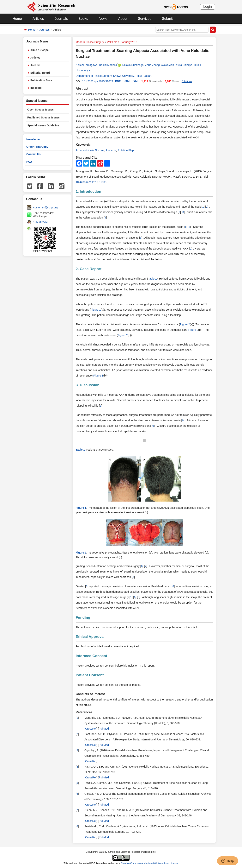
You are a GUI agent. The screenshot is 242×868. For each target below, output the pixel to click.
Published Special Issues (43, 117)
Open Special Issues (40, 110)
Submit (167, 19)
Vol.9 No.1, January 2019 (122, 42)
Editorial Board (40, 73)
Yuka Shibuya (184, 65)
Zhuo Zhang (152, 65)
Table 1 (152, 279)
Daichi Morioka (108, 65)
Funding (83, 617)
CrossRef (91, 729)
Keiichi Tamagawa (87, 65)
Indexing (36, 88)
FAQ (29, 162)
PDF (118, 81)
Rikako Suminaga (133, 65)
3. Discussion (88, 385)
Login (208, 7)
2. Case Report (89, 269)
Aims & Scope (39, 50)
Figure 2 (185, 324)
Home (17, 19)
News (103, 19)
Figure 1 (96, 310)
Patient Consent (90, 675)
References (84, 712)
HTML (127, 81)
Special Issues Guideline (43, 125)
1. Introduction (88, 191)
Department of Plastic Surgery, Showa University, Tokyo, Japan (114, 76)
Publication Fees (41, 80)
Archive (35, 65)
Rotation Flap (126, 150)
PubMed (104, 729)
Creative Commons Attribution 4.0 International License (149, 863)
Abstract (82, 89)
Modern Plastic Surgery (90, 42)
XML (136, 81)
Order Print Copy (37, 147)
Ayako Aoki (168, 65)
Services (145, 19)
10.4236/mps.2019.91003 (97, 81)
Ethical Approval (90, 637)
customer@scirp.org (45, 207)
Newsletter (33, 139)
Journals (61, 19)
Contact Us (33, 154)
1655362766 (41, 222)
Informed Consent (91, 656)
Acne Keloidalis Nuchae (90, 150)
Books (83, 19)
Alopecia (111, 150)
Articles (38, 19)
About (123, 19)
